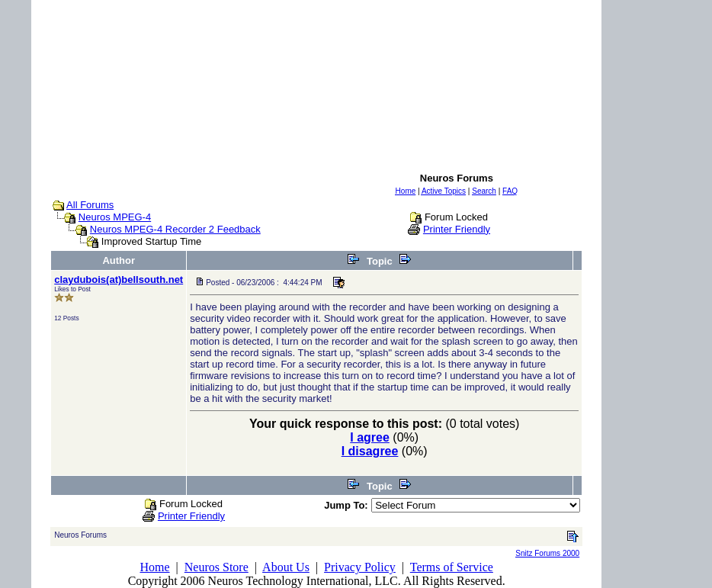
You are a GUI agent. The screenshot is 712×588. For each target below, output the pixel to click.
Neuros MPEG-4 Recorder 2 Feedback (175, 229)
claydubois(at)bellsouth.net (119, 280)
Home (154, 567)
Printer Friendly (457, 229)
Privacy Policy (360, 567)
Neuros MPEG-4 (115, 217)
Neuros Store (216, 567)
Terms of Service (452, 567)
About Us (286, 567)
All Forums (90, 205)
